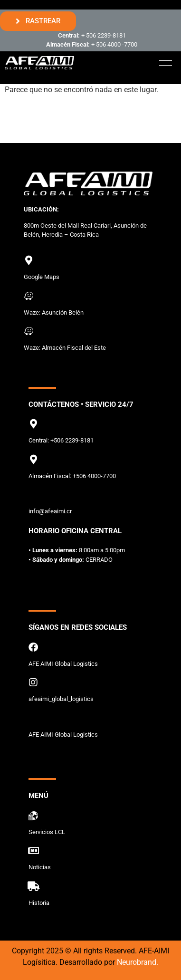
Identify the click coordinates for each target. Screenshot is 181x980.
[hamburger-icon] (166, 63)
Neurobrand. (138, 962)
